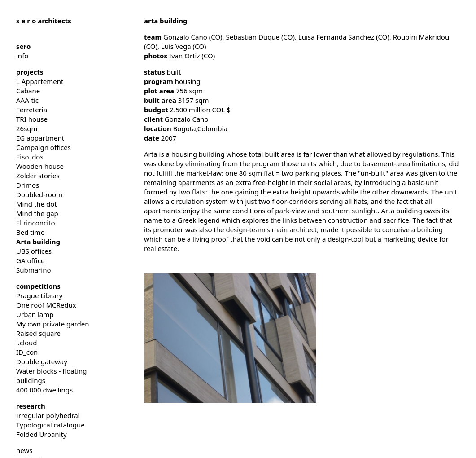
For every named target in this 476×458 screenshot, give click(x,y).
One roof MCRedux (46, 305)
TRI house (32, 119)
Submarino (34, 270)
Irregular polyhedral (48, 415)
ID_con (27, 352)
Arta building (38, 242)
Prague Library (39, 295)
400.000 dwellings (44, 390)
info (22, 56)
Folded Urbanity (41, 434)
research (31, 406)
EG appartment (40, 138)
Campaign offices (44, 147)
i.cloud (27, 343)
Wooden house (40, 166)
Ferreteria (32, 110)
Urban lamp (35, 314)
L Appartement (40, 81)
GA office (30, 260)
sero (23, 46)
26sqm (27, 128)
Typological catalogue (50, 425)
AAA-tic (27, 100)
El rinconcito (36, 223)
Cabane (28, 91)
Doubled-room (39, 194)
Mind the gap (37, 213)
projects (30, 72)
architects (44, 21)
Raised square (38, 333)
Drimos (28, 185)
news (24, 450)
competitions (38, 286)
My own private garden (52, 324)
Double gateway (42, 361)
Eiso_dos (30, 157)
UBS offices (34, 251)
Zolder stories (38, 176)
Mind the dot (37, 204)
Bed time (30, 232)
